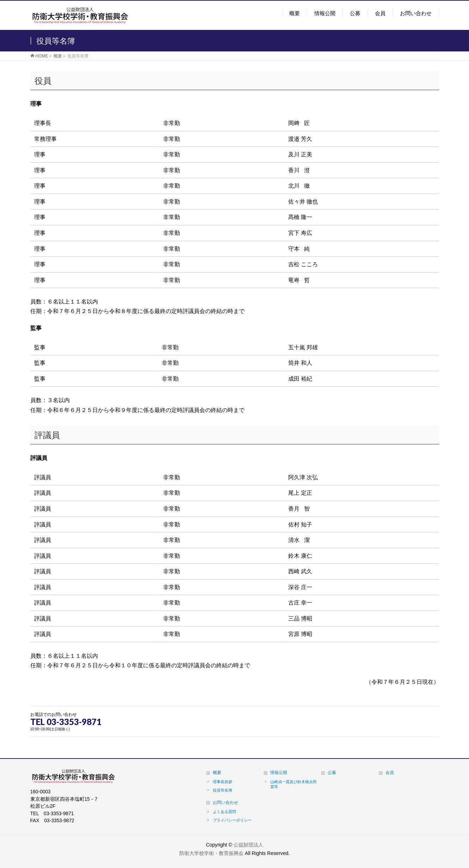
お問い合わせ (226, 803)
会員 (390, 773)
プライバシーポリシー (232, 820)
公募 (332, 773)
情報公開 (279, 773)
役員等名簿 (223, 790)
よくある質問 (224, 812)
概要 (217, 773)
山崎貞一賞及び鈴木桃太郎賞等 (294, 784)
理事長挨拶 (223, 782)
